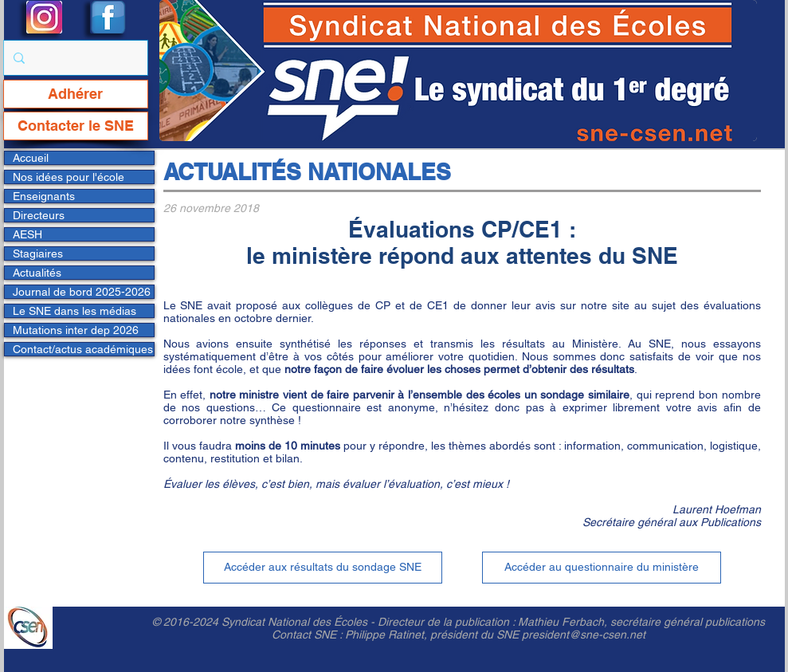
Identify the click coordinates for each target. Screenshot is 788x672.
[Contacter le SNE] (76, 126)
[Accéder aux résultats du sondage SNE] (323, 568)
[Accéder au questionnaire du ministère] (602, 568)
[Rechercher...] (74, 58)
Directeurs (39, 215)
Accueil (31, 158)
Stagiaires (38, 253)
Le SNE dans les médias (74, 311)
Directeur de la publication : (448, 622)
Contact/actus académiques (83, 349)
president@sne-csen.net (584, 635)
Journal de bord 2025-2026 (82, 292)
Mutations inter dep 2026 (76, 330)
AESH (27, 234)
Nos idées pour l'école (69, 177)
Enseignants (44, 196)
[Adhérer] (76, 94)
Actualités (37, 273)
